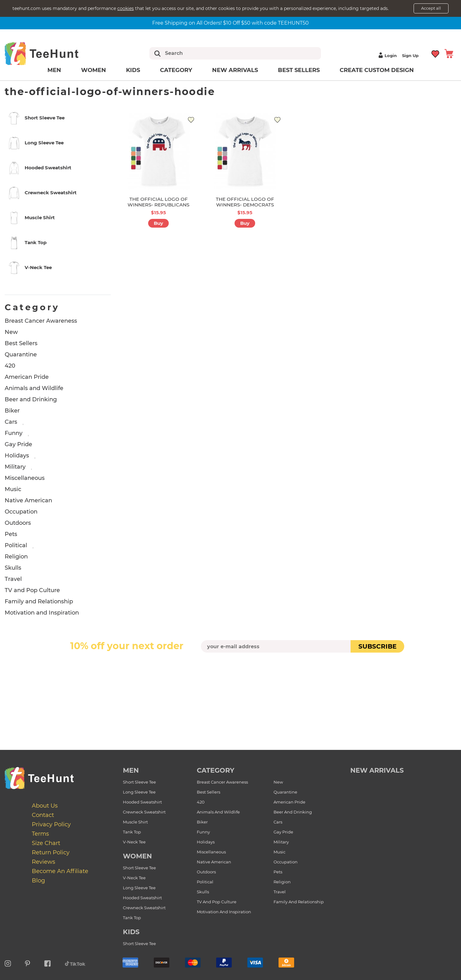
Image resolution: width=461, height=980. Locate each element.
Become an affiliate (60, 871)
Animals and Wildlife (34, 388)
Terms (40, 834)
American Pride (27, 377)
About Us (45, 806)
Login (387, 56)
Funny (14, 433)
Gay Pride (18, 444)
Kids (133, 70)
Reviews (44, 862)
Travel (13, 579)
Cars (11, 422)
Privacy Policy (51, 824)
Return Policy (51, 852)
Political (16, 545)
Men (54, 70)
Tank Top (132, 832)
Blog (38, 881)
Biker (12, 411)
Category (176, 70)
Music (13, 489)
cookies (126, 8)
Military (15, 467)
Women (94, 70)
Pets (11, 534)
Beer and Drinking (31, 399)
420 (10, 366)
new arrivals (377, 770)
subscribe (377, 646)
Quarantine (21, 355)
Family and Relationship (39, 601)
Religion (16, 557)
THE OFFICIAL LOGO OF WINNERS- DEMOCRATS (245, 202)
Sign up (410, 56)
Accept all (431, 8)
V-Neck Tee (134, 842)
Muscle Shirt (135, 822)
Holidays (17, 456)
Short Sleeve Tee (139, 782)
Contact (43, 815)
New (11, 332)
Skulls (13, 568)
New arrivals (235, 70)
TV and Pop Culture (32, 590)
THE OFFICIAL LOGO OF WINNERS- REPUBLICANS (158, 202)
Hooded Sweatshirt (142, 802)
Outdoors (18, 523)
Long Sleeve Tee (139, 792)
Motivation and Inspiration (42, 613)
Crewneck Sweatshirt (144, 812)
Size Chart (46, 843)
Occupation (21, 512)
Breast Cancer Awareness (41, 321)
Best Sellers (299, 70)
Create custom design (377, 70)
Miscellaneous (25, 478)
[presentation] (230, 667)
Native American (28, 500)
